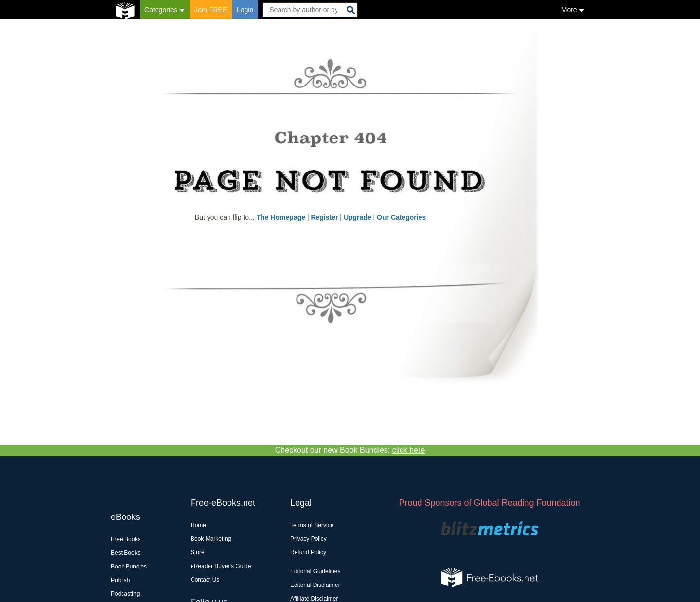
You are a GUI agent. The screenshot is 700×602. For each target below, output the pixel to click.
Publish (120, 580)
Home (198, 525)
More (573, 10)
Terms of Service (312, 525)
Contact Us (205, 580)
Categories (165, 10)
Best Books (126, 553)
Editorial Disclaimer (315, 585)
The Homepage (281, 217)
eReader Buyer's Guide (221, 566)
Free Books (126, 539)
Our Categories (401, 217)
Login (245, 10)
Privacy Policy (308, 539)
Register (324, 217)
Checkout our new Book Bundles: (350, 450)
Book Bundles (129, 567)
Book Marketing (211, 539)
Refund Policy (308, 552)
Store (198, 552)
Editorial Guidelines (315, 571)
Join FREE (211, 10)
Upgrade (358, 217)
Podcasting (125, 594)
